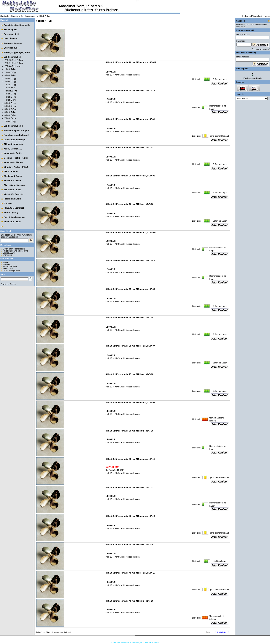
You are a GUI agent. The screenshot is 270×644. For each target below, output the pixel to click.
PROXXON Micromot (14, 208)
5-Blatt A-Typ (10, 112)
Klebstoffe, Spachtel (14, 194)
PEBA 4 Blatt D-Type (14, 63)
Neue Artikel (8, 269)
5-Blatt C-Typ (10, 106)
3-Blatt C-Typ (10, 85)
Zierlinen (8, 203)
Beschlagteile (10, 30)
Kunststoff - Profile (13, 153)
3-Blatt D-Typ (10, 78)
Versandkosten (133, 75)
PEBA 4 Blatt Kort (12, 66)
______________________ (16, 226)
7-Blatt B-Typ (10, 121)
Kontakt (6, 262)
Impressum (8, 255)
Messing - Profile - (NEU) (16, 158)
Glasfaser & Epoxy (13, 176)
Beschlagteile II (11, 34)
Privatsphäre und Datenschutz (15, 251)
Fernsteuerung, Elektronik (16, 135)
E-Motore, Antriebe (13, 43)
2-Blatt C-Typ (10, 72)
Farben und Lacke (12, 199)
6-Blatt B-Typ (10, 115)
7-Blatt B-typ (10, 118)
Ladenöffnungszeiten (12, 271)
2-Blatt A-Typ (10, 69)
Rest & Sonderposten (14, 217)
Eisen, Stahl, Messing (14, 185)
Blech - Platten (11, 171)
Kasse (267, 16)
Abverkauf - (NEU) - (13, 222)
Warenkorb (257, 16)
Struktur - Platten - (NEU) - (16, 167)
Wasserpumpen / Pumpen (16, 131)
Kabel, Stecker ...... (13, 149)
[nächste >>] (224, 632)
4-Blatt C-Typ (10, 97)
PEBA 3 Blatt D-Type (14, 60)
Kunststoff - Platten (13, 162)
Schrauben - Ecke (12, 190)
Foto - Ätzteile (11, 39)
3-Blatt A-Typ (10, 75)
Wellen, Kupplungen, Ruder (17, 52)
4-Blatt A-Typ (44, 16)
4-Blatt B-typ (10, 100)
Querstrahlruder (12, 48)
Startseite (5, 16)
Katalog (15, 16)
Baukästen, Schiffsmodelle (17, 25)
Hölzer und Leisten (13, 181)
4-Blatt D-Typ (10, 94)
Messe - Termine (10, 267)
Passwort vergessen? (261, 49)
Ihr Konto (246, 16)
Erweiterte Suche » (9, 284)
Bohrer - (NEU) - (11, 212)
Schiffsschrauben (28, 16)
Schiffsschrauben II (13, 126)
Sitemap (6, 264)
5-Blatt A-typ (10, 103)
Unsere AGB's (9, 253)
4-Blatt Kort (10, 88)
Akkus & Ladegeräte (14, 144)
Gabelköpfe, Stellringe (15, 140)
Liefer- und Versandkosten (14, 249)
